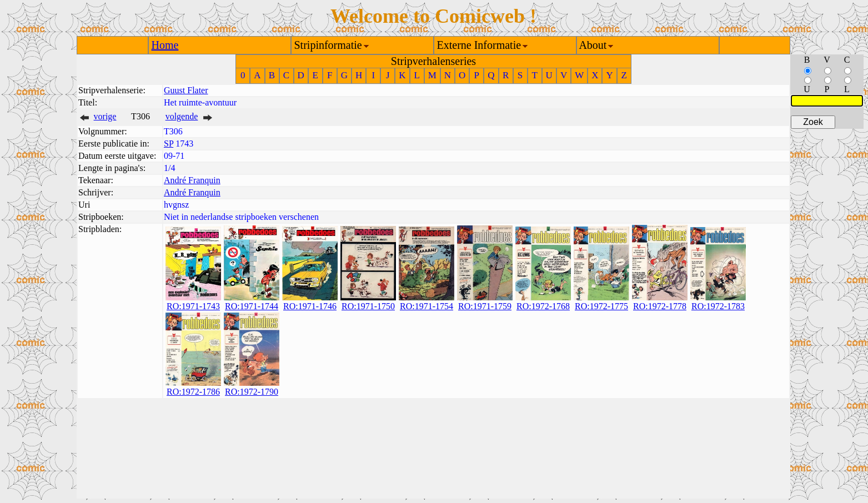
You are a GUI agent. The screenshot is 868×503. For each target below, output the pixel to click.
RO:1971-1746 (310, 306)
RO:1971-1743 (193, 306)
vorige (105, 116)
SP (169, 144)
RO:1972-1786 (193, 392)
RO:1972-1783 (718, 306)
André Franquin (192, 180)
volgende (182, 116)
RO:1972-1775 (601, 306)
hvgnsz (176, 205)
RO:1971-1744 (252, 306)
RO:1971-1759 (485, 306)
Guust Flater (186, 90)
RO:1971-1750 (368, 306)
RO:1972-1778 (660, 306)
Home (165, 45)
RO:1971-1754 (427, 306)
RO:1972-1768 (543, 306)
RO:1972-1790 (252, 392)
